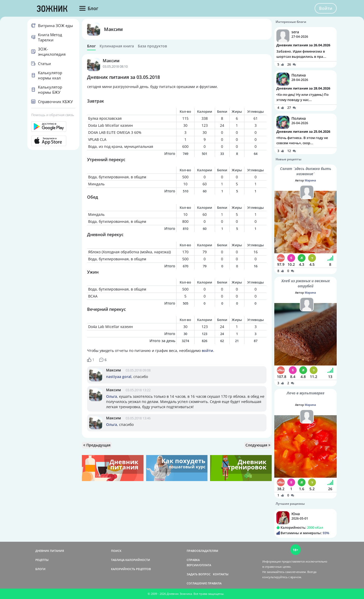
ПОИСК (116, 551)
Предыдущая (97, 445)
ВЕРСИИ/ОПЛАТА (199, 565)
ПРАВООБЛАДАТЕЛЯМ (202, 551)
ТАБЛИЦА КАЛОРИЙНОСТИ (131, 560)
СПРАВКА (193, 560)
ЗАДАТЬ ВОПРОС (199, 574)
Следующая (258, 445)
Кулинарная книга (117, 46)
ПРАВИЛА (215, 583)
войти (207, 351)
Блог (91, 46)
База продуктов (152, 46)
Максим (113, 29)
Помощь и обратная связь (53, 115)
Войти (326, 8)
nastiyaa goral (119, 377)
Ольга (112, 396)
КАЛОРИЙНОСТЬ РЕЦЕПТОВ (131, 569)
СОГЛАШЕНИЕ (197, 583)
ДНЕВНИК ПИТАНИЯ (50, 551)
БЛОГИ (40, 569)
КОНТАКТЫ (221, 574)
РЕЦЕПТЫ (42, 560)
